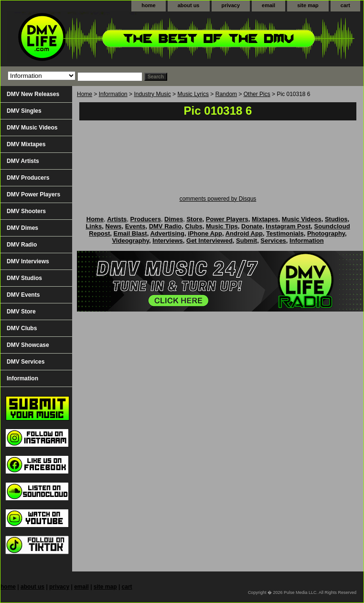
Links (94, 226)
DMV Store (21, 312)
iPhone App (205, 233)
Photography (326, 233)
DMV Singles (24, 111)
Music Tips (222, 226)
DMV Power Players (33, 194)
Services (273, 241)
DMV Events (23, 295)
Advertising (167, 233)
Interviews (168, 241)
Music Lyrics (193, 94)
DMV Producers (28, 178)
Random (226, 94)
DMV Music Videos (32, 128)
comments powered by (218, 199)
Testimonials (285, 233)
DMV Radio (22, 245)
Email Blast (130, 233)
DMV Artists (23, 161)
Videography (130, 241)
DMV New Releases (33, 94)
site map (308, 5)
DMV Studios (24, 278)
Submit (246, 241)
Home (85, 94)
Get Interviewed (209, 241)
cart (345, 5)
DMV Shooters (26, 211)
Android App (244, 233)
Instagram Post (288, 226)
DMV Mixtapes (26, 144)
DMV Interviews (28, 261)
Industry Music (152, 94)
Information (113, 94)
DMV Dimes (22, 228)
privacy (231, 5)
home (148, 5)
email (268, 5)
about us (189, 5)
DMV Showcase (28, 345)
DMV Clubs (22, 328)
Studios (336, 219)
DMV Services (26, 362)
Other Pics (257, 94)
